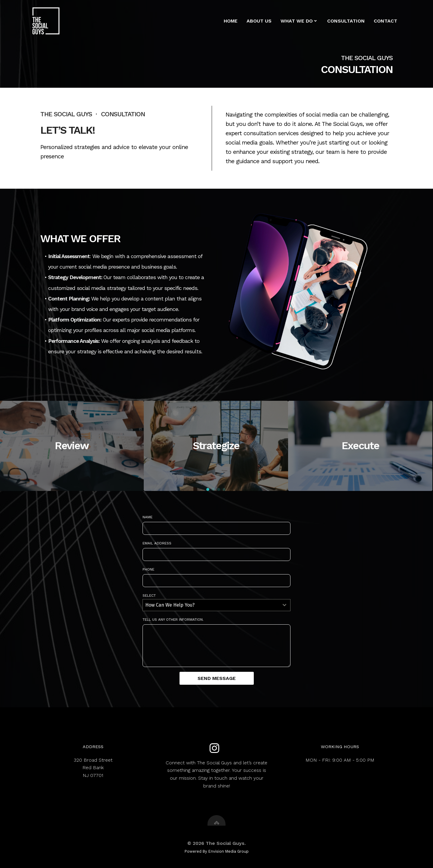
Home (231, 21)
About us (259, 21)
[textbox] (211, 605)
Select (149, 595)
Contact (385, 21)
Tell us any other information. (173, 620)
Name (147, 517)
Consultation (346, 21)
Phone (148, 569)
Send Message (217, 678)
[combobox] (216, 605)
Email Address (157, 543)
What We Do (299, 21)
